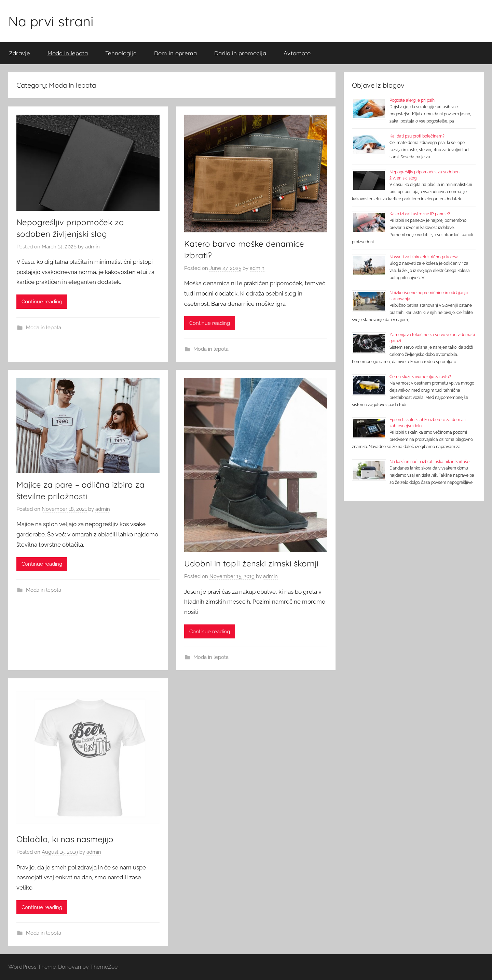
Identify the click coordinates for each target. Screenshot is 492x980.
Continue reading (42, 302)
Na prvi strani (51, 21)
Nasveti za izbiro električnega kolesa (424, 257)
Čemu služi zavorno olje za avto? (420, 377)
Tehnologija (121, 53)
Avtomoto (297, 53)
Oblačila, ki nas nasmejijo (65, 839)
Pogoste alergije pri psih (412, 100)
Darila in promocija (240, 53)
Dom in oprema (175, 53)
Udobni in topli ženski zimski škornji (251, 563)
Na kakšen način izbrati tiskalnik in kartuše (429, 462)
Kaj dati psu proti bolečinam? (417, 136)
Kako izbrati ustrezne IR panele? (420, 214)
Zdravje (19, 53)
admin (92, 247)
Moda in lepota (68, 53)
